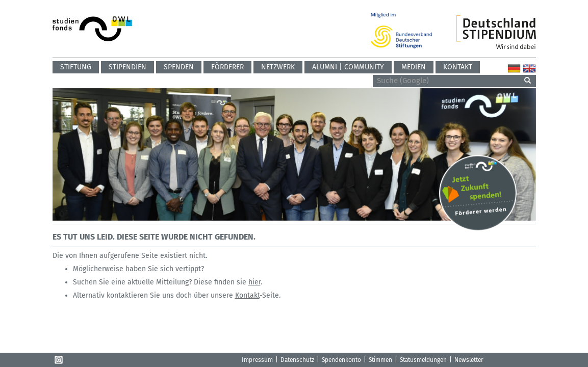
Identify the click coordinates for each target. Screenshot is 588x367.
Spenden (179, 67)
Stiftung (76, 67)
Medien (414, 67)
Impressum (257, 360)
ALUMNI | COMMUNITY (348, 67)
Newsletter (469, 360)
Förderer (227, 67)
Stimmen (380, 360)
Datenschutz (297, 360)
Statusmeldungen (423, 360)
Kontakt (458, 67)
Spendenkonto (341, 360)
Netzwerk (278, 67)
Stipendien (127, 67)
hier (254, 282)
